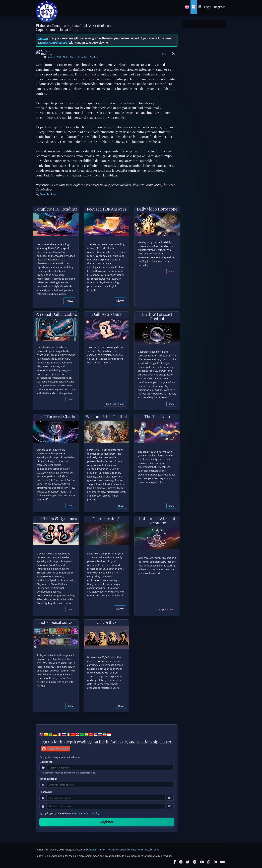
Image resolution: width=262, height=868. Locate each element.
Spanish (51, 57)
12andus (47, 51)
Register (219, 7)
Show (69, 301)
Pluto (66, 57)
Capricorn (94, 57)
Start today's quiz (115, 404)
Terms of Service (117, 849)
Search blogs (46, 194)
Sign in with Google (54, 749)
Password (46, 792)
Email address (48, 779)
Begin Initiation (167, 610)
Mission (102, 849)
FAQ (147, 849)
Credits (155, 849)
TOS (76, 813)
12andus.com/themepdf (53, 42)
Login (208, 7)
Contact (92, 849)
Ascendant (83, 57)
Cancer (73, 57)
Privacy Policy (91, 813)
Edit (164, 54)
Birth (59, 57)
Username (46, 762)
